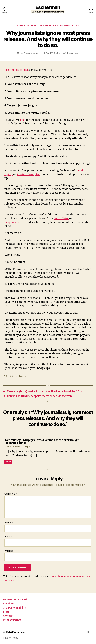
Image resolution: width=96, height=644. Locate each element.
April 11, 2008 (53, 53)
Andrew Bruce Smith (16, 599)
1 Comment (73, 53)
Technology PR (48, 25)
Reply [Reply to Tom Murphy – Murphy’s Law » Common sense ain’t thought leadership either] (8, 462)
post (23, 120)
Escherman (19, 632)
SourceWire (61, 218)
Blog (6, 612)
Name (9, 523)
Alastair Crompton (29, 174)
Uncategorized (69, 25)
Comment (11, 494)
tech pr (32, 25)
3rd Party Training (15, 608)
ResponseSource (15, 222)
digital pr (13, 376)
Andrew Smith (31, 53)
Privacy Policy (12, 620)
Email (8, 537)
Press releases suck (17, 70)
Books (21, 25)
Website (9, 551)
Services (9, 604)
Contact (8, 616)
